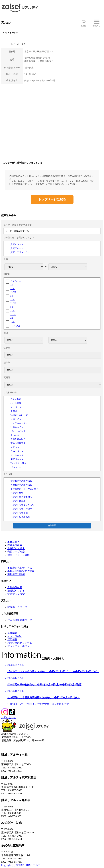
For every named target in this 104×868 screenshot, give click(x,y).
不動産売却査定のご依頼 (21, 571)
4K (12, 318)
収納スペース (17, 451)
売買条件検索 (15, 545)
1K (12, 285)
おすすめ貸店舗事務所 (21, 497)
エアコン (15, 447)
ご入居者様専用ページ (20, 620)
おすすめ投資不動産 (20, 517)
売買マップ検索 (16, 552)
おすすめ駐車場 (18, 501)
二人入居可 (16, 399)
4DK (13, 322)
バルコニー (16, 467)
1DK (13, 289)
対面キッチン (17, 427)
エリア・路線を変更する (17, 231)
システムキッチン (19, 423)
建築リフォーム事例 (18, 555)
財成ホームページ (17, 607)
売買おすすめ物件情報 (21, 485)
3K (12, 307)
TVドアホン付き (18, 463)
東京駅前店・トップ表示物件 (24, 489)
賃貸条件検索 (15, 587)
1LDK (13, 292)
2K (12, 296)
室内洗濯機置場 (18, 443)
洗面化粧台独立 (18, 439)
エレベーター (17, 407)
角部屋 (14, 411)
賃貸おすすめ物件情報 (21, 481)
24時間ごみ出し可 (19, 415)
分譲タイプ (16, 419)
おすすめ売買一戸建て (21, 509)
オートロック (17, 455)
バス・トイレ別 (18, 431)
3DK (13, 311)
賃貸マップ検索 (16, 594)
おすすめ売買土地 (19, 513)
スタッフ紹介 (15, 636)
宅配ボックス (17, 459)
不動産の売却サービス (20, 568)
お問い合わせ (9, 718)
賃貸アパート (17, 248)
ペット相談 (16, 403)
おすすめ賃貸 (17, 493)
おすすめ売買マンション (22, 505)
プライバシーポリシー (20, 646)
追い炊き (15, 435)
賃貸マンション (18, 244)
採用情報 (12, 640)
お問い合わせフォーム (20, 643)
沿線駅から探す (16, 548)
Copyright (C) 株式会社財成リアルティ (22, 865)
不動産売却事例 (16, 574)
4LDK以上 (15, 326)
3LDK (13, 314)
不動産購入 (14, 542)
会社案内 (12, 633)
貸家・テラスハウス (20, 252)
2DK (13, 300)
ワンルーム (16, 281)
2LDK (13, 303)
